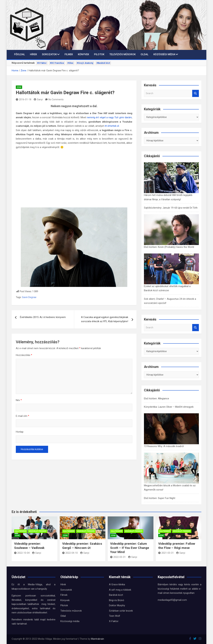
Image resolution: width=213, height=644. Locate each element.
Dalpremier (21, 531)
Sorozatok (49, 54)
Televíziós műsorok (122, 54)
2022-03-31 (118, 557)
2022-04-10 (70, 553)
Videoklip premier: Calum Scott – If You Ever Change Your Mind (130, 548)
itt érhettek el (112, 126)
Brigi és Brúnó (117, 600)
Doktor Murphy (117, 605)
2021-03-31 (166, 553)
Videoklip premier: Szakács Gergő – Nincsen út (82, 546)
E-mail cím (22, 416)
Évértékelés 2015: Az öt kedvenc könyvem (43, 317)
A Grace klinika (117, 584)
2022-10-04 (22, 553)
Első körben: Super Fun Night (160, 498)
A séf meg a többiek (120, 590)
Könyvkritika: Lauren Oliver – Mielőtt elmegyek (169, 407)
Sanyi (38, 99)
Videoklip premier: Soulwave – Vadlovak (29, 546)
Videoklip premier (38, 531)
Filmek (69, 54)
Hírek (33, 54)
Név (19, 400)
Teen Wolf (115, 616)
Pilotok (99, 54)
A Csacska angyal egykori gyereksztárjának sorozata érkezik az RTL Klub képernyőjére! (105, 319)
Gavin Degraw (29, 297)
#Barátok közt (103, 63)
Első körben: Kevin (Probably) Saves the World (169, 247)
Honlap (20, 432)
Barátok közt (116, 595)
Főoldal (20, 54)
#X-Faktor (42, 63)
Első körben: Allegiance (157, 399)
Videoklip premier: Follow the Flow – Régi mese (177, 546)
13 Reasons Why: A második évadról (164, 446)
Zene (19, 87)
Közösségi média (164, 54)
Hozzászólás (24, 355)
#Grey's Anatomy (85, 63)
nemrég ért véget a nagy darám (109, 117)
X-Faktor (114, 621)
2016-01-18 (24, 99)
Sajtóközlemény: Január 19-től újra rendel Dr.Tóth (171, 208)
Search (196, 93)
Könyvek (83, 54)
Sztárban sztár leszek (121, 611)
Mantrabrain (98, 639)
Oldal (145, 54)
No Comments (56, 99)
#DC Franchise (57, 63)
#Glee (70, 63)
